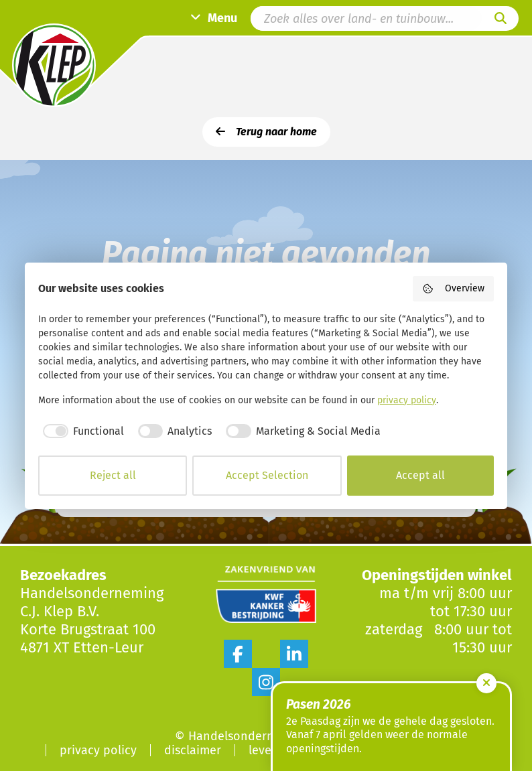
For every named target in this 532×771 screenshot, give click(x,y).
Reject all (113, 475)
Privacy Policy (98, 750)
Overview (454, 289)
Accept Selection (267, 475)
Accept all (420, 475)
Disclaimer (193, 750)
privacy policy (407, 400)
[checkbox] (81, 431)
